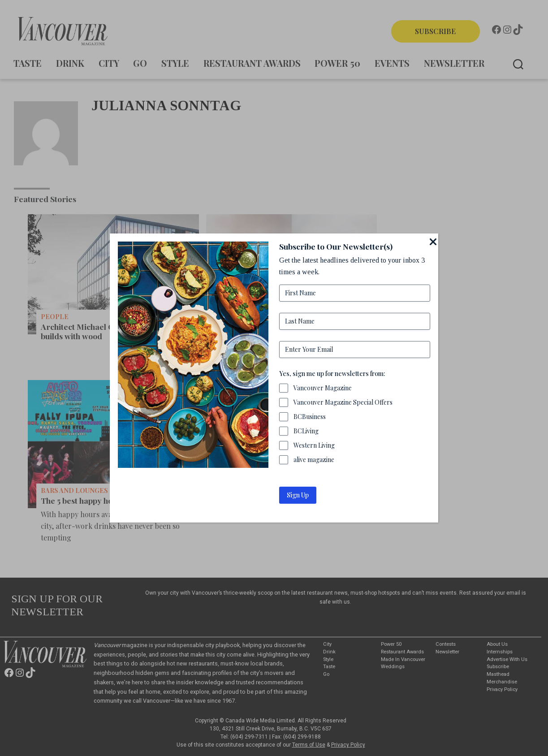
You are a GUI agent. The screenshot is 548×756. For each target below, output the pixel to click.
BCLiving (306, 431)
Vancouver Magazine (323, 388)
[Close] (433, 242)
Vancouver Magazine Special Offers (343, 402)
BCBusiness (310, 417)
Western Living (315, 445)
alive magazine (314, 460)
